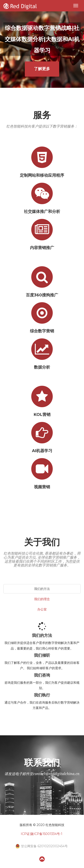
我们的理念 (42, 599)
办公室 (42, 609)
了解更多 (42, 69)
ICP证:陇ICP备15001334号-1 (42, 834)
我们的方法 (42, 589)
